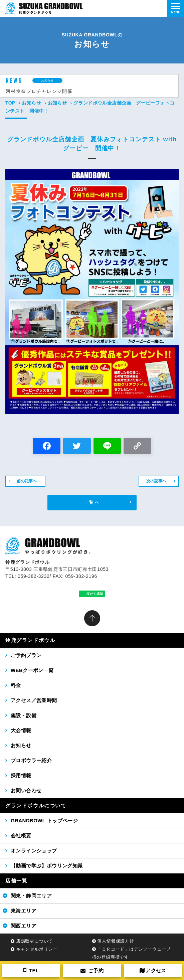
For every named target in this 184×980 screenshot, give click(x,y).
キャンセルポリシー (37, 949)
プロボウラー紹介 (31, 760)
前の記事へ (27, 481)
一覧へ (92, 502)
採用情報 (21, 775)
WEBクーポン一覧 (32, 670)
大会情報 (21, 730)
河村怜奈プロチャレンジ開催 (39, 91)
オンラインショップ (34, 851)
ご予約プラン (26, 655)
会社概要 (21, 836)
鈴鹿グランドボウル (30, 640)
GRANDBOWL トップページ (44, 821)
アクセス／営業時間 (34, 700)
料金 (16, 685)
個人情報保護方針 (116, 941)
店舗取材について (34, 941)
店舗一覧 (16, 881)
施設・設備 (24, 715)
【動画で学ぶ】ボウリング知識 (47, 866)
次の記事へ (156, 481)
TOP (10, 103)
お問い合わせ (26, 790)
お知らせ (31, 103)
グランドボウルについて (36, 805)
